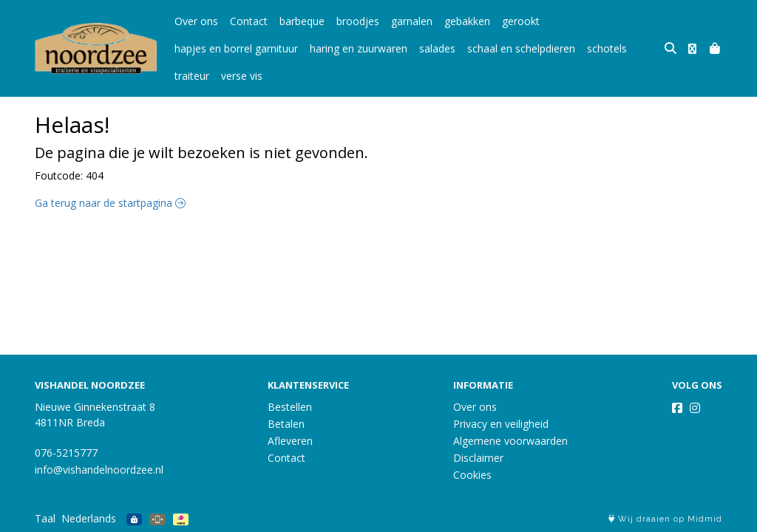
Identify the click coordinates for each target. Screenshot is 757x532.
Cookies (472, 475)
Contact (249, 21)
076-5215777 (66, 453)
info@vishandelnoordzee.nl (99, 470)
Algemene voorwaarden (510, 441)
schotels (607, 48)
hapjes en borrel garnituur (236, 48)
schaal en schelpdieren (521, 48)
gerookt (521, 21)
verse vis (242, 76)
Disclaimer (478, 458)
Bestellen (290, 407)
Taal (45, 518)
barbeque (302, 21)
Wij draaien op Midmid (665, 519)
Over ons (196, 21)
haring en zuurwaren (359, 48)
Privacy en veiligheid (501, 424)
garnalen (412, 21)
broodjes (358, 21)
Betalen (286, 424)
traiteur (192, 76)
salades (437, 48)
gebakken (467, 21)
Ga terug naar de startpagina (110, 203)
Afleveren (290, 441)
